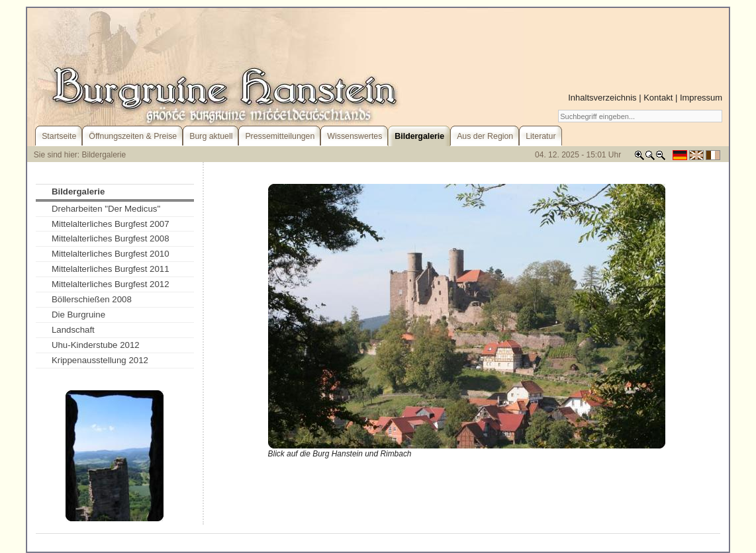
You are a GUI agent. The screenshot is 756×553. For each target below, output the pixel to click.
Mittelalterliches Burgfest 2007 (111, 224)
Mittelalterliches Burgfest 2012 (111, 284)
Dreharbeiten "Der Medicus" (106, 209)
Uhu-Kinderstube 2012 (96, 345)
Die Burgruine (78, 315)
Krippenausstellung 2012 (100, 360)
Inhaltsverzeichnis (602, 98)
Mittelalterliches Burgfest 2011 (111, 269)
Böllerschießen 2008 (92, 299)
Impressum (701, 98)
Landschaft (73, 330)
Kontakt (658, 98)
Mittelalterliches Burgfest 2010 (111, 254)
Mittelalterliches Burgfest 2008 (111, 238)
